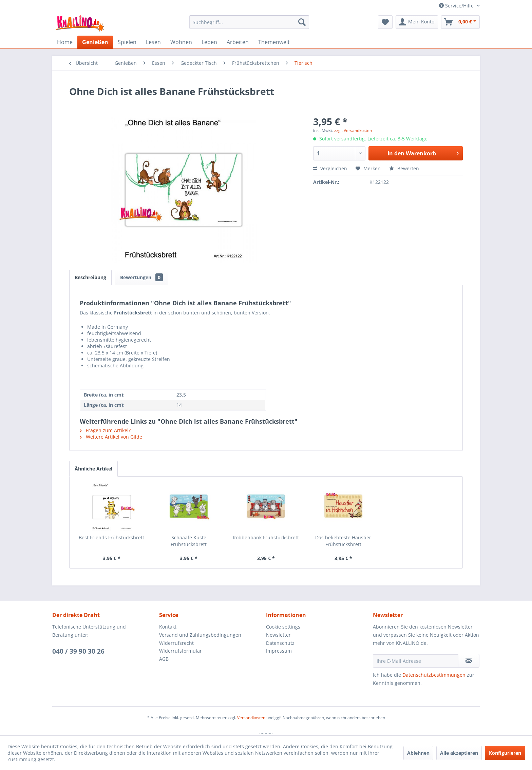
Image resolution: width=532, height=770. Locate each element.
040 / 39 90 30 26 (78, 651)
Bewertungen (141, 277)
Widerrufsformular (180, 651)
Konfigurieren (505, 753)
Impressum (279, 651)
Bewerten (404, 168)
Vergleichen (330, 168)
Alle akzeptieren (459, 753)
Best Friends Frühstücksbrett (111, 537)
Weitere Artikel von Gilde (111, 437)
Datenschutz (280, 643)
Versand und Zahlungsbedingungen (200, 635)
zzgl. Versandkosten (353, 130)
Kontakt (168, 627)
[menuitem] (249, 22)
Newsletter (278, 635)
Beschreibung (90, 277)
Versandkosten (251, 718)
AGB (164, 659)
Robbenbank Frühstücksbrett (266, 537)
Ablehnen (418, 753)
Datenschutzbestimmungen (434, 675)
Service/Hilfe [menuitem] (457, 6)
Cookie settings (283, 627)
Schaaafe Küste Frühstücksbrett (189, 541)
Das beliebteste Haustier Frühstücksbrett (343, 541)
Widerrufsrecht (176, 643)
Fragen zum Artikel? (105, 430)
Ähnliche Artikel (93, 469)
